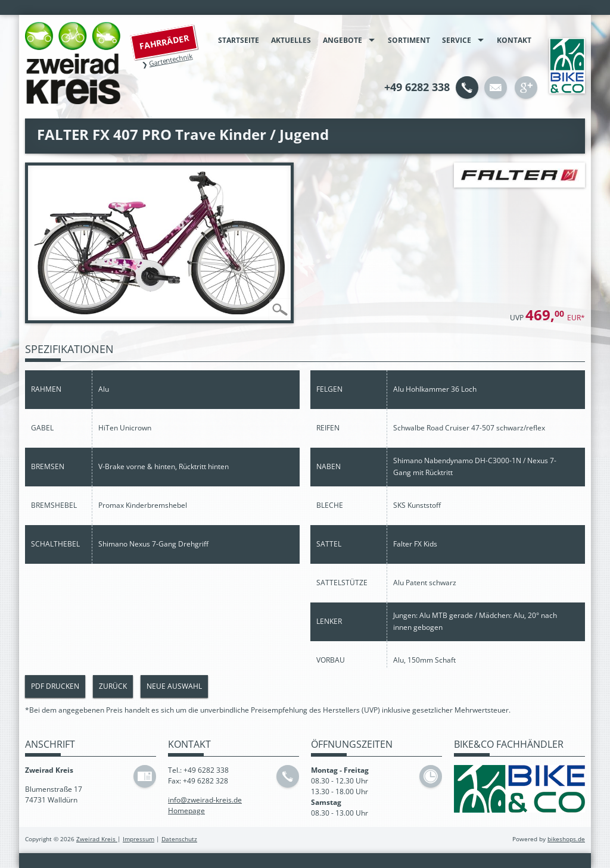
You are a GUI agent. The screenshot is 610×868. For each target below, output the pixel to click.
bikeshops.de (566, 839)
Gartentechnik (171, 60)
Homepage (186, 811)
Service (457, 40)
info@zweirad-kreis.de (205, 800)
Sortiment (409, 40)
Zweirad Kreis (97, 839)
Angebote (343, 40)
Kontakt (514, 40)
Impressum (139, 839)
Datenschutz (179, 839)
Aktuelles (291, 40)
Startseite (239, 40)
